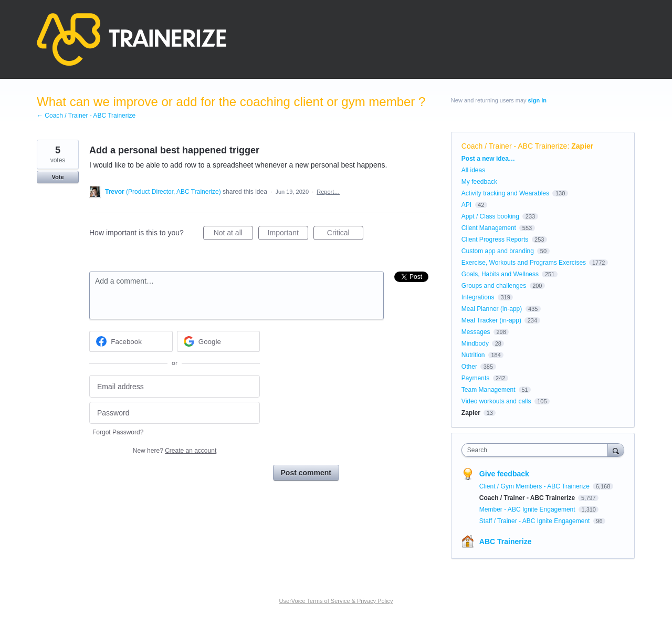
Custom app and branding (498, 251)
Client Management (489, 228)
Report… (328, 192)
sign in (537, 100)
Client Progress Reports (495, 239)
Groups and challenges (494, 286)
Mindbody (475, 343)
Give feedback (504, 474)
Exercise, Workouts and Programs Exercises (524, 263)
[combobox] (537, 450)
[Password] (175, 413)
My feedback (479, 182)
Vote (57, 177)
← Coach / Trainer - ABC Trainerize (86, 116)
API (466, 205)
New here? (175, 451)
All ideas (473, 170)
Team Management (489, 390)
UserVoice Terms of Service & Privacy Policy (336, 601)
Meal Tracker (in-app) (491, 320)
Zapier (582, 146)
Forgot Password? (118, 432)
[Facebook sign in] (131, 341)
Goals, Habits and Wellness (500, 274)
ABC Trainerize (506, 541)
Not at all (233, 234)
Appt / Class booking (490, 216)
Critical (345, 234)
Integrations (478, 297)
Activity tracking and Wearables (505, 193)
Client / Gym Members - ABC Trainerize (535, 486)
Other (469, 367)
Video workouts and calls (496, 401)
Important (288, 234)
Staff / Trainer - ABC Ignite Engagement (535, 521)
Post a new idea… (488, 159)
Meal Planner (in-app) (492, 309)
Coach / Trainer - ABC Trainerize (514, 146)
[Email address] (175, 386)
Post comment (306, 473)
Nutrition (473, 355)
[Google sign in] (219, 341)
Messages (476, 332)
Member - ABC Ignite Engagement (528, 509)
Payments (475, 378)
